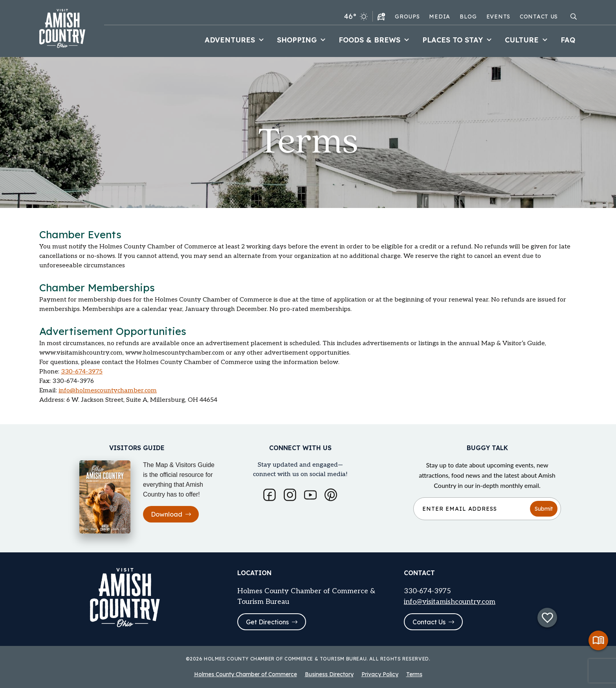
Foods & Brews (375, 40)
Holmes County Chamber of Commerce (246, 674)
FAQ (568, 40)
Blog (468, 17)
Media (440, 17)
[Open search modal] (574, 17)
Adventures (235, 40)
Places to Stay (458, 40)
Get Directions (272, 622)
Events (498, 17)
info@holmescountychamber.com (108, 391)
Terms (414, 674)
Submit (544, 508)
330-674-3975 (82, 372)
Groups (407, 17)
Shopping (302, 40)
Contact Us (539, 17)
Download (171, 514)
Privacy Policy (380, 674)
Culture (527, 40)
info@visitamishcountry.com (450, 601)
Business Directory (329, 674)
